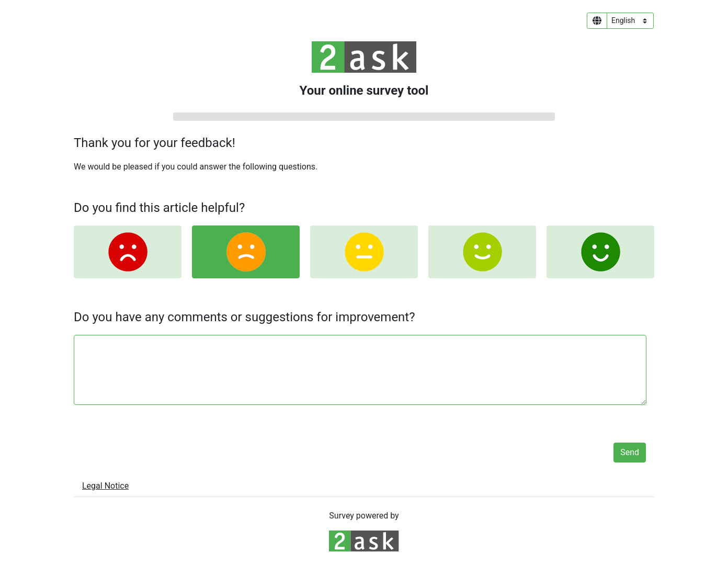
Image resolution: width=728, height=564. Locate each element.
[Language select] (630, 21)
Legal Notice (105, 486)
